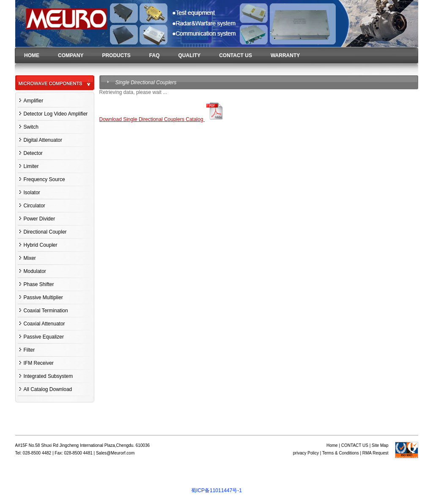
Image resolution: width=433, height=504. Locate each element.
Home (332, 445)
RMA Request (375, 453)
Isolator (32, 193)
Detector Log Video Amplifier (56, 114)
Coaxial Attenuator (44, 324)
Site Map (380, 445)
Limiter (31, 166)
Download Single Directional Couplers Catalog (163, 119)
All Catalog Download (48, 389)
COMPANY (71, 55)
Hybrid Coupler (41, 245)
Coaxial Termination (46, 311)
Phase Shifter (39, 284)
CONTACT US (236, 55)
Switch (31, 127)
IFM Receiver (39, 363)
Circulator (34, 206)
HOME (32, 55)
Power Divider (40, 219)
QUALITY (189, 55)
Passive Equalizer (44, 337)
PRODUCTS (116, 55)
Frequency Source (44, 179)
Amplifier (34, 101)
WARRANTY (285, 55)
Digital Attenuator (43, 140)
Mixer (30, 258)
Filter (29, 350)
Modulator (35, 271)
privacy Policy (306, 453)
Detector (33, 153)
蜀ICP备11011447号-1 (216, 490)
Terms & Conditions (341, 453)
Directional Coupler (45, 232)
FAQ (155, 55)
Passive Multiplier (43, 297)
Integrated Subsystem (48, 376)
